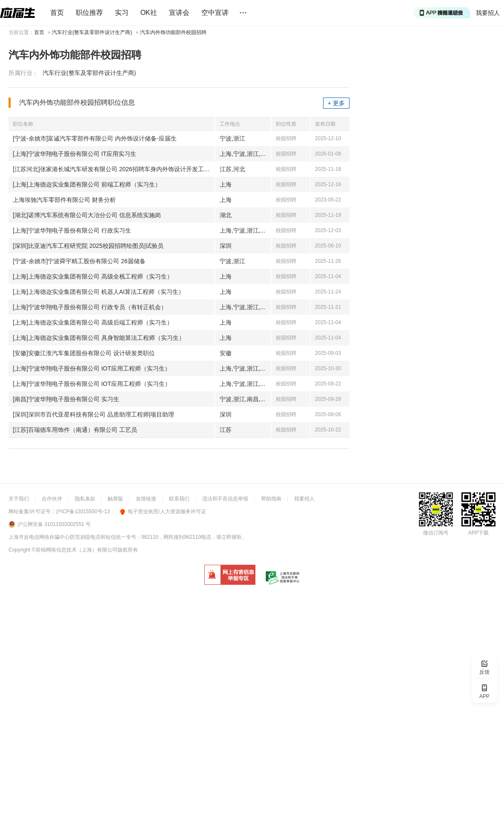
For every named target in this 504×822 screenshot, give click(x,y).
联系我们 (179, 499)
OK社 (149, 13)
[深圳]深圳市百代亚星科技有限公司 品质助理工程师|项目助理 (93, 414)
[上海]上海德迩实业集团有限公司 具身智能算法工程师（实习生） (99, 338)
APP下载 (478, 533)
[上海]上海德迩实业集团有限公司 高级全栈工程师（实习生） (93, 276)
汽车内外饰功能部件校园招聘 (173, 32)
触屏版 (115, 499)
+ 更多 (336, 103)
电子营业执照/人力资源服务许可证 (163, 512)
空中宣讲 (215, 13)
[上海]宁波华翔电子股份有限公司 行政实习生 (72, 230)
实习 (122, 13)
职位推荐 (89, 13)
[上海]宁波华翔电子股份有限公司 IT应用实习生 (74, 154)
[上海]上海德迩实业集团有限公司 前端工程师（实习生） (87, 184)
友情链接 (146, 499)
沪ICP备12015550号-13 (83, 512)
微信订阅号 (436, 533)
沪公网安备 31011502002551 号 (54, 524)
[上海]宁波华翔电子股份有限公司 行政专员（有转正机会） (90, 307)
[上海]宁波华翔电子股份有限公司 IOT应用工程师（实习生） (92, 368)
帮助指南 (271, 499)
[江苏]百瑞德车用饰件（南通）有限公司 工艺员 (75, 430)
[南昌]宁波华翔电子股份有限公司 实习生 (66, 399)
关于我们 (19, 499)
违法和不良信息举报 (225, 499)
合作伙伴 (52, 499)
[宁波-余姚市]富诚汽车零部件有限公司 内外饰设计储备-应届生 (95, 138)
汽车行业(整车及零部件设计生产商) (92, 32)
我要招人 (488, 13)
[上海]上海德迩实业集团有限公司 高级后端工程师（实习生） (93, 322)
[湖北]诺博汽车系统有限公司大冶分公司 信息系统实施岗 (87, 215)
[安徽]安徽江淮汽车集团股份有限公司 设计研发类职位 (84, 353)
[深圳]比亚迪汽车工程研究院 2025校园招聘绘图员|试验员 (88, 246)
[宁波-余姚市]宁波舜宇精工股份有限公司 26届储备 (79, 261)
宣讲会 (179, 13)
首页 (57, 13)
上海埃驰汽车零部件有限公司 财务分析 (64, 200)
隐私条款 (85, 499)
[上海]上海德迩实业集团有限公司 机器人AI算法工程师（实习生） (99, 292)
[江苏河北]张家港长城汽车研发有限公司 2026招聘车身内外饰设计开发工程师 (114, 169)
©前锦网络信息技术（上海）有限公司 (75, 550)
